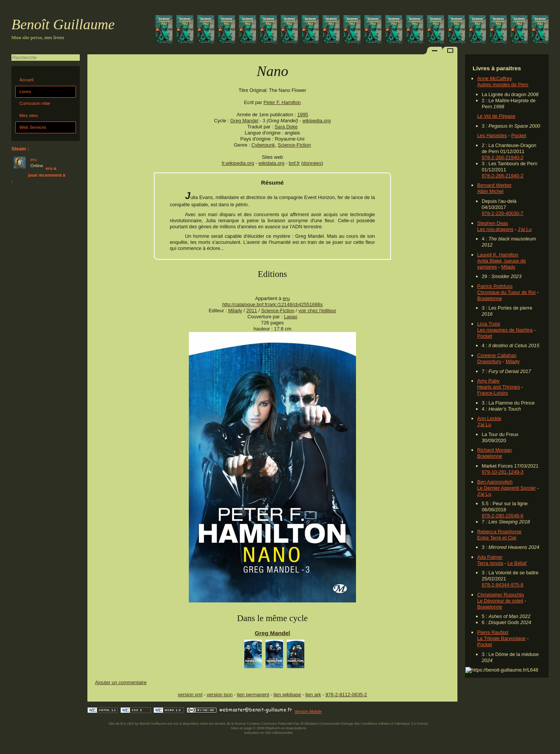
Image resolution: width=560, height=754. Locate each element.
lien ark (313, 695)
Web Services (33, 127)
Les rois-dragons (495, 229)
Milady (508, 267)
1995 (302, 115)
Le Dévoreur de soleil (500, 601)
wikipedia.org (317, 121)
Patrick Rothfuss (495, 286)
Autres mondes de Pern (503, 85)
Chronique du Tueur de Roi (506, 292)
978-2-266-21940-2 (503, 157)
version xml (190, 695)
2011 (252, 311)
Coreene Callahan (497, 355)
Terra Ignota (490, 563)
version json (220, 695)
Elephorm (273, 728)
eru (286, 298)
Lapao (291, 317)
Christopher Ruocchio (501, 595)
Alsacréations (295, 728)
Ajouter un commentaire (121, 682)
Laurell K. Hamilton (498, 255)
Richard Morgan (494, 450)
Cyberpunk (263, 145)
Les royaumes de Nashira (505, 330)
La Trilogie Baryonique (501, 638)
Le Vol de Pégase (496, 116)
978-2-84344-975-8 (503, 585)
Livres (25, 92)
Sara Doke (286, 127)
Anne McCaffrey (495, 78)
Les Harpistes (492, 135)
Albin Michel (490, 191)
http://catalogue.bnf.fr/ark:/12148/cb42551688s (273, 304)
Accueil (26, 80)
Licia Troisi (489, 324)
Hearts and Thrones (499, 387)
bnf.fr (294, 163)
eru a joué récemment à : (38, 175)
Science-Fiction (294, 145)
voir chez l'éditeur (317, 311)
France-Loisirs (493, 393)
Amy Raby (488, 381)
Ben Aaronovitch (495, 482)
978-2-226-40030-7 (503, 213)
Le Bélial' (517, 563)
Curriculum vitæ (35, 103)
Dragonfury (489, 361)
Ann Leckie (489, 418)
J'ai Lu (525, 229)
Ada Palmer (490, 557)
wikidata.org (271, 163)
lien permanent (253, 695)
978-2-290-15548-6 (503, 516)
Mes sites (29, 115)
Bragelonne (490, 298)
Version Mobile (308, 711)
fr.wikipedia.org (238, 163)
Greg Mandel (244, 121)
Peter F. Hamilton (282, 102)
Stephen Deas (493, 223)
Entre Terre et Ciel (497, 538)
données (312, 163)
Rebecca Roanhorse (499, 532)
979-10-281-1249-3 (503, 472)
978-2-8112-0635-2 (346, 695)
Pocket (519, 135)
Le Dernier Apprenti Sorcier (506, 488)
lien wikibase (287, 695)
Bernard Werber (494, 185)
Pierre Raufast (493, 632)
